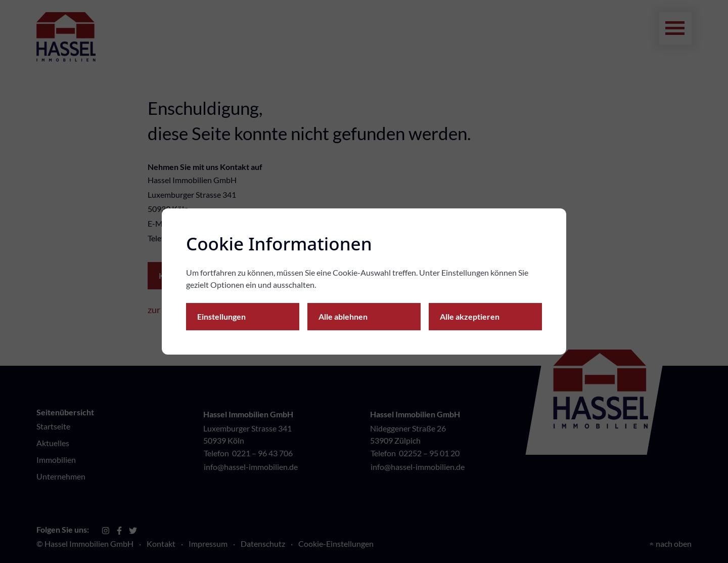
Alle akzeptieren (470, 316)
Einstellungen (221, 316)
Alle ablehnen (343, 316)
